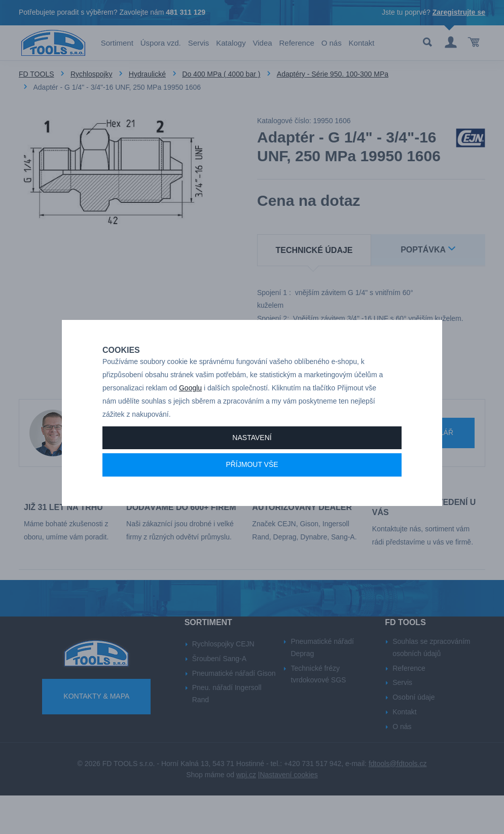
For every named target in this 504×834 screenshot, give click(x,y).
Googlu (190, 410)
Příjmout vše (252, 486)
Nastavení (252, 459)
